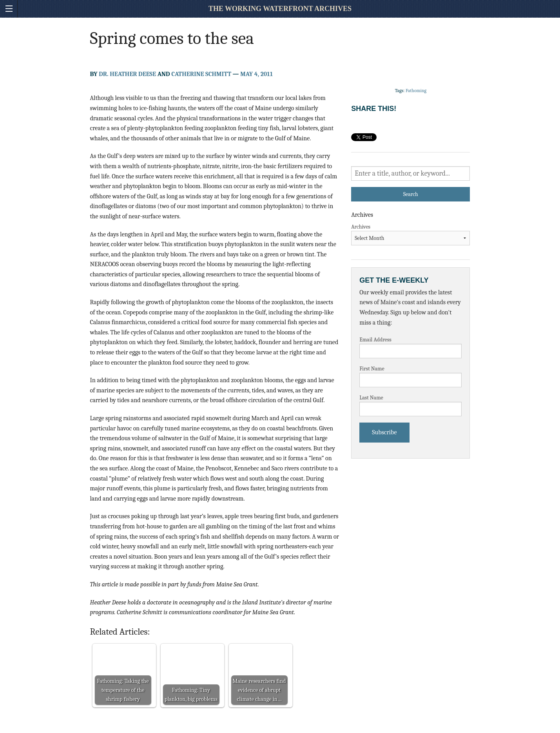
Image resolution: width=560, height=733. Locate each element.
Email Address (375, 340)
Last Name (371, 398)
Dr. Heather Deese (127, 74)
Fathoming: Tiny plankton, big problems (191, 695)
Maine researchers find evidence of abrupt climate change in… (259, 690)
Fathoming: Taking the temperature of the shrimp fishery (123, 690)
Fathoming (416, 91)
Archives (361, 227)
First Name (372, 369)
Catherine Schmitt (201, 74)
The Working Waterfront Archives (280, 9)
